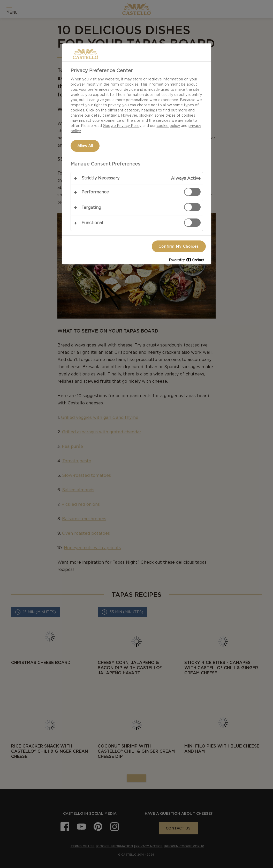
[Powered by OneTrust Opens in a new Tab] (189, 261)
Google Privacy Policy (122, 126)
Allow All (85, 146)
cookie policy (168, 126)
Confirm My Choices (179, 246)
